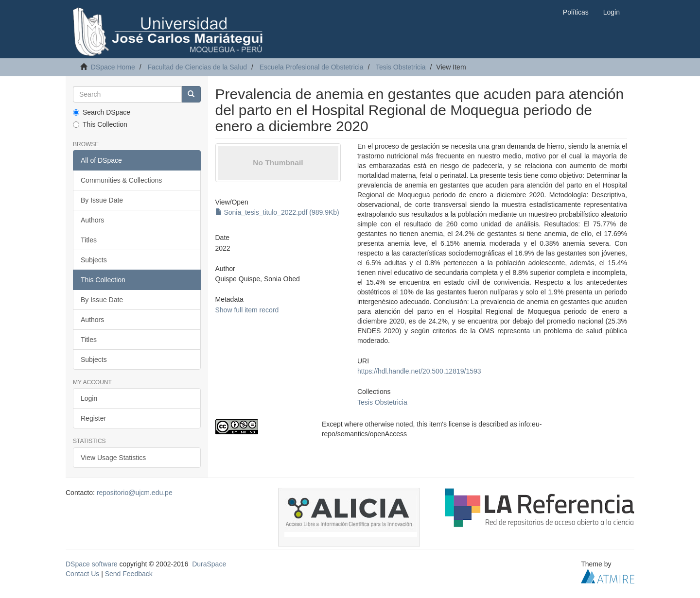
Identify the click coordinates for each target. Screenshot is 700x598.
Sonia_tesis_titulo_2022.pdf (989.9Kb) (277, 212)
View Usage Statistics (113, 458)
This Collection (100, 124)
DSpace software (92, 564)
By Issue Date (102, 200)
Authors (92, 220)
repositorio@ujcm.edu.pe (135, 493)
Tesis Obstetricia (401, 67)
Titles (89, 240)
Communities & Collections (121, 180)
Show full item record (247, 310)
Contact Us (82, 574)
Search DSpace (102, 112)
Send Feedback (129, 574)
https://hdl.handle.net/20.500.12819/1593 (419, 371)
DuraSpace (209, 564)
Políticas (576, 12)
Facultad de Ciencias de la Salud (197, 67)
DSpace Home (113, 67)
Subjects (94, 260)
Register (93, 418)
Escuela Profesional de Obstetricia (312, 67)
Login (89, 398)
